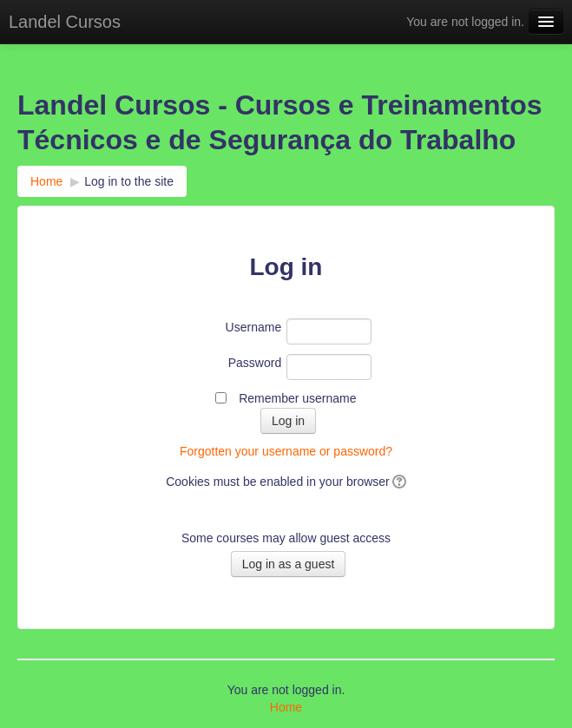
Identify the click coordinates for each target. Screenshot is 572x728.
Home (46, 181)
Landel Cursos (65, 22)
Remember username (297, 398)
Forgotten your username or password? (286, 451)
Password (255, 363)
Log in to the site (129, 181)
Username (254, 327)
